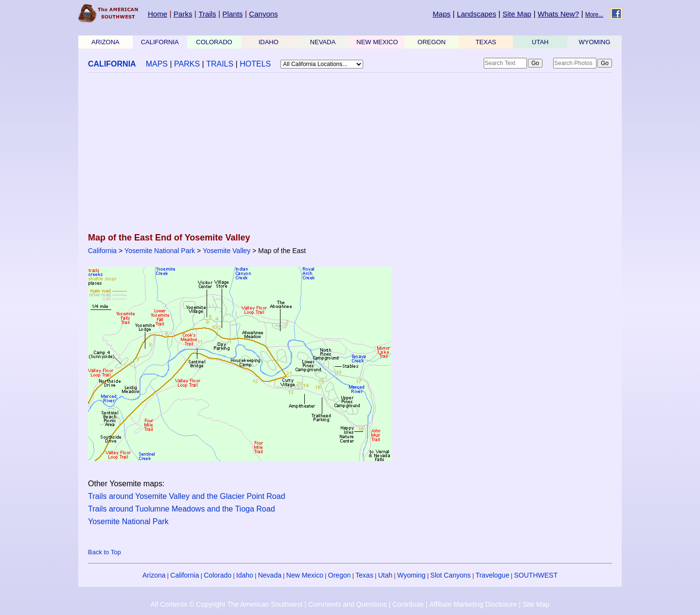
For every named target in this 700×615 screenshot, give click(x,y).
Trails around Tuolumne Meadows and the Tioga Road (182, 509)
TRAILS (220, 64)
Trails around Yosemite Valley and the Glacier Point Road (187, 496)
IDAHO (269, 42)
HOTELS (255, 64)
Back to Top (105, 552)
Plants (233, 14)
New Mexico (305, 575)
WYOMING (595, 42)
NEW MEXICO (377, 42)
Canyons (263, 14)
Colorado (218, 575)
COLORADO (214, 42)
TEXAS (486, 42)
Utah (385, 575)
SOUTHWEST (536, 575)
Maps (442, 14)
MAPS (157, 64)
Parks (183, 14)
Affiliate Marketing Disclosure (473, 604)
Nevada (270, 575)
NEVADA (323, 42)
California (102, 251)
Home (157, 14)
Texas (364, 575)
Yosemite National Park (160, 251)
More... (594, 15)
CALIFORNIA (160, 42)
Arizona (154, 575)
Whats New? (558, 14)
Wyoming (411, 575)
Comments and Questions (348, 604)
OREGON (432, 42)
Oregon (340, 575)
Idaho (245, 575)
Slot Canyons (450, 575)
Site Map (517, 14)
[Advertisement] (350, 154)
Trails (207, 14)
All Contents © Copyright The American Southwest (227, 604)
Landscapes (477, 14)
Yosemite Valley (227, 251)
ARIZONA (105, 42)
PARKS (187, 64)
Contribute (408, 604)
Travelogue (492, 575)
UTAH (540, 42)
